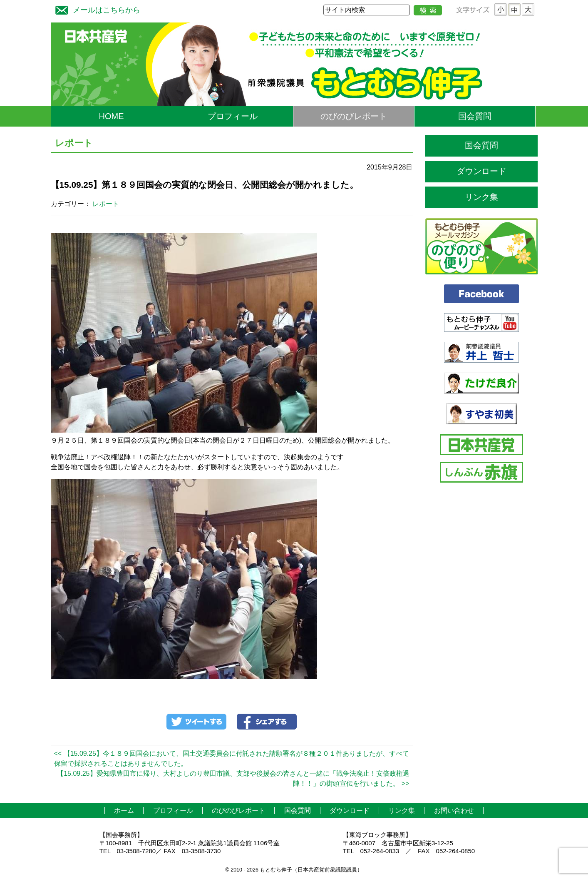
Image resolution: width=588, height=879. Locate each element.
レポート (106, 204)
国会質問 (475, 116)
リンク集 (481, 197)
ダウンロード (481, 171)
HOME (112, 116)
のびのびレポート (354, 116)
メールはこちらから (96, 9)
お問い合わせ (454, 811)
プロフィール (233, 116)
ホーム (124, 811)
